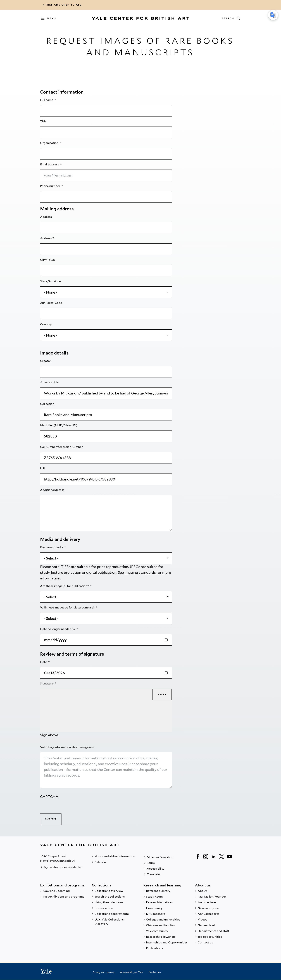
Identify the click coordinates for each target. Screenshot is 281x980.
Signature (47, 683)
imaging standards (140, 572)
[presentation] (67, 807)
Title (44, 121)
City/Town (48, 260)
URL (43, 468)
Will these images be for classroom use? (68, 607)
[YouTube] (229, 857)
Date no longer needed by (58, 629)
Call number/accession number (62, 447)
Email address (50, 164)
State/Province (51, 281)
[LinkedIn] (214, 857)
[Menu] (50, 18)
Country (46, 324)
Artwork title (49, 382)
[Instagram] (206, 857)
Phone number (50, 186)
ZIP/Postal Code (51, 303)
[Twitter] (222, 857)
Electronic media (52, 547)
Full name (47, 100)
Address (46, 217)
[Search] (231, 18)
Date (44, 662)
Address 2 (47, 238)
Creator (46, 361)
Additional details (53, 490)
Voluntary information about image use (67, 747)
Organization (50, 143)
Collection (47, 404)
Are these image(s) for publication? (65, 586)
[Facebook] (198, 857)
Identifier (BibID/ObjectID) (59, 425)
